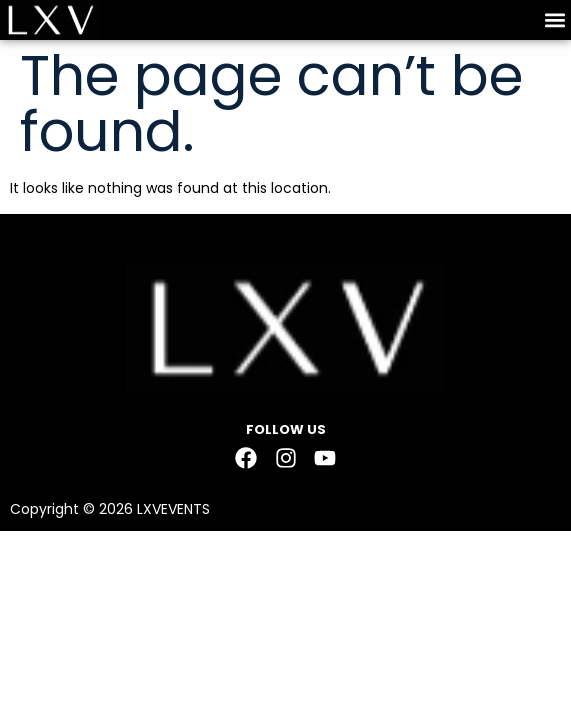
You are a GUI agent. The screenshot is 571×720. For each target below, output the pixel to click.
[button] (554, 20)
